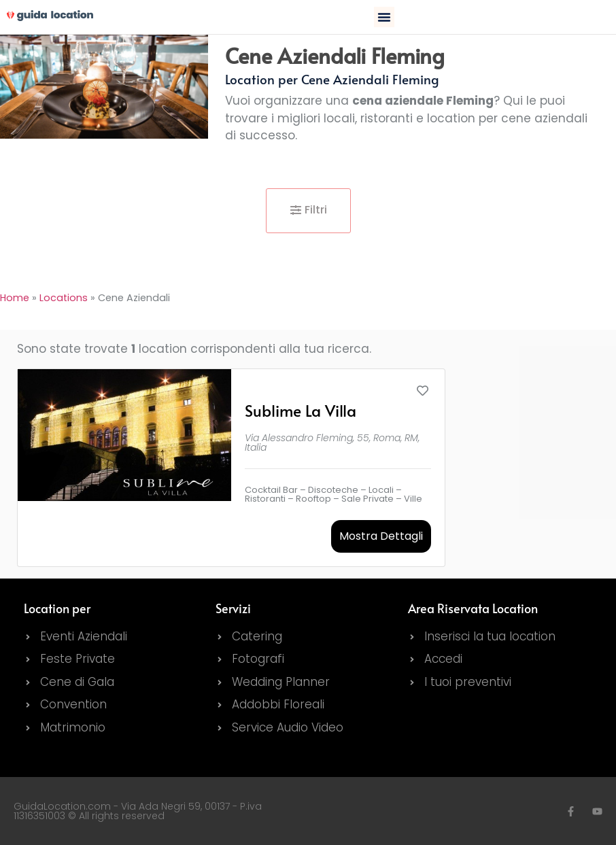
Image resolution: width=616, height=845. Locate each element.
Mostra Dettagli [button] (381, 536)
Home (15, 298)
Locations (64, 298)
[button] (384, 17)
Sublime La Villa (301, 410)
